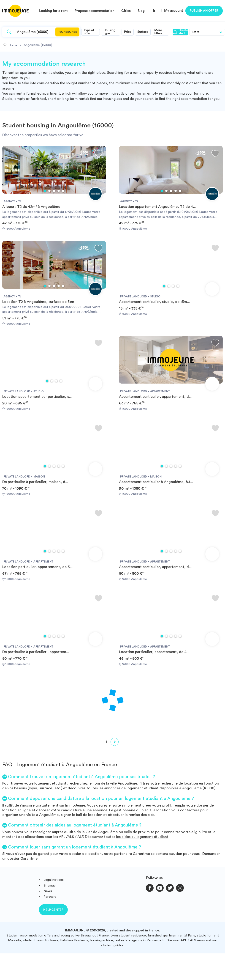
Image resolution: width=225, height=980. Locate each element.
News (48, 891)
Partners (50, 897)
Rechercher (67, 32)
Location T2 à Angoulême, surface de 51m (38, 302)
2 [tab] (49, 191)
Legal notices (54, 880)
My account (174, 11)
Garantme (141, 854)
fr (154, 11)
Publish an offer (204, 11)
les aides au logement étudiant (142, 837)
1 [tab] (45, 191)
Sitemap (50, 885)
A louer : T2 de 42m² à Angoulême (31, 207)
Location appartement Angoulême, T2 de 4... (157, 207)
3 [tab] (54, 191)
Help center (53, 910)
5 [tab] (63, 191)
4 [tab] (59, 191)
